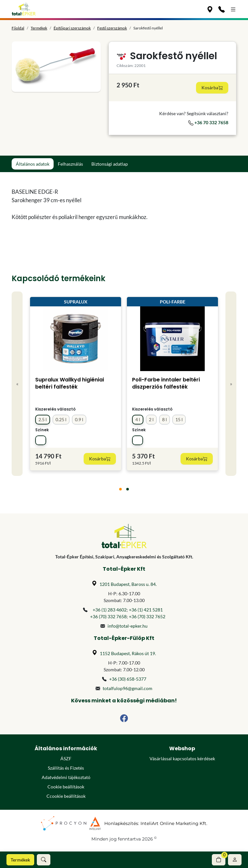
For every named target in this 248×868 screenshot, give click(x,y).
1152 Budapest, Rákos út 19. (128, 653)
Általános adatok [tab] (33, 164)
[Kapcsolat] (222, 9)
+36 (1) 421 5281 (146, 610)
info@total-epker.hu (128, 626)
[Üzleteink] (210, 9)
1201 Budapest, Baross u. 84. (128, 584)
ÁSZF (66, 758)
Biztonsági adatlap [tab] (110, 164)
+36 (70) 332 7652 (147, 616)
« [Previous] (17, 384)
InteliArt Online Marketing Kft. (174, 823)
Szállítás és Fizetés (66, 768)
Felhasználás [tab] (70, 164)
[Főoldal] (24, 9)
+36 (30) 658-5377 (128, 679)
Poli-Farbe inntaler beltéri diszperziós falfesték (166, 383)
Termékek (20, 860)
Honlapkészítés (121, 823)
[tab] (120, 489)
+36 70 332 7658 (208, 122)
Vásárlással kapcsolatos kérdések (182, 758)
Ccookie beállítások (66, 796)
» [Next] (231, 384)
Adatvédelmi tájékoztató (66, 777)
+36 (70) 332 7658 (108, 616)
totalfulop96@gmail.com (128, 688)
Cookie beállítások (66, 787)
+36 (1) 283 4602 (110, 610)
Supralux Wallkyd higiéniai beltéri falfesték (70, 383)
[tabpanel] (95, 204)
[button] (44, 860)
